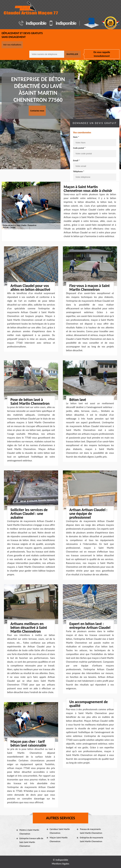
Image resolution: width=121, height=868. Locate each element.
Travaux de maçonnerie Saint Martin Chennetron (91, 831)
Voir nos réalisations (12, 45)
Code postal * (79, 148)
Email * (76, 161)
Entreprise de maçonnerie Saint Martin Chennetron (91, 840)
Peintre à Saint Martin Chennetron (29, 832)
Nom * (76, 137)
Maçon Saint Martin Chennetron (59, 840)
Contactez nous (37, 111)
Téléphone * (79, 171)
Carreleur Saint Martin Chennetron (60, 831)
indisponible (36, 23)
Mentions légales (60, 864)
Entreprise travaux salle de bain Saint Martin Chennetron (31, 842)
